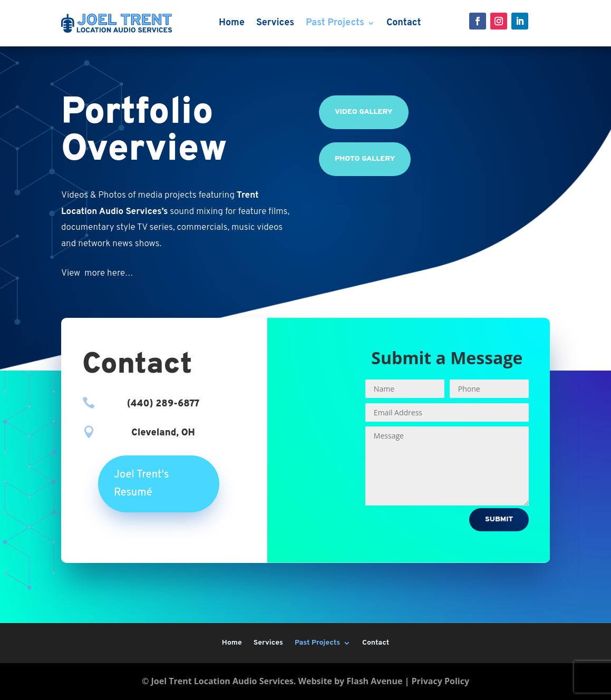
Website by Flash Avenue (351, 681)
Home (232, 23)
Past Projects (335, 23)
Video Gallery (364, 112)
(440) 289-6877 (163, 404)
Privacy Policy (440, 681)
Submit (499, 519)
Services (275, 23)
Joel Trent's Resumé (142, 484)
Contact (404, 23)
